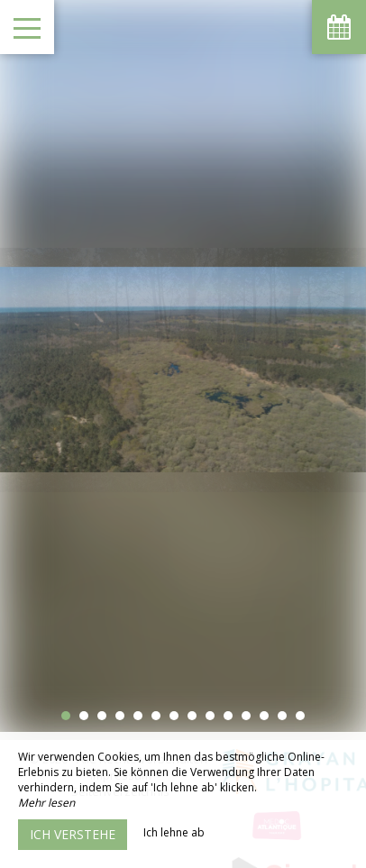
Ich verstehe (73, 834)
